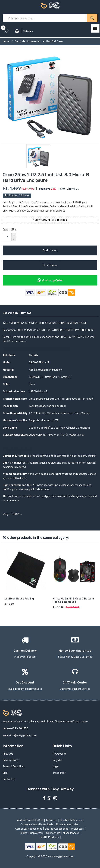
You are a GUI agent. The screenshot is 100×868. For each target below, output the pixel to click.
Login (56, 767)
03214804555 (20, 729)
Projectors (78, 829)
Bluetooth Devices (71, 820)
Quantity (9, 230)
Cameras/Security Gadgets (37, 825)
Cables (24, 833)
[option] (50, 96)
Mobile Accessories (68, 825)
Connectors (54, 833)
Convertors (37, 833)
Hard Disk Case (54, 41)
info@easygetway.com (23, 735)
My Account (59, 754)
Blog (5, 773)
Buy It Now (50, 265)
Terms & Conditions (14, 767)
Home (6, 41)
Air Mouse (52, 820)
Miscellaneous (72, 833)
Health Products (50, 837)
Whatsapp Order (50, 280)
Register (57, 760)
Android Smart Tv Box (30, 820)
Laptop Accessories (57, 829)
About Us (8, 754)
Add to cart (50, 250)
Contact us (9, 779)
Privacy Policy (11, 760)
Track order (59, 773)
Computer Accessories (28, 41)
